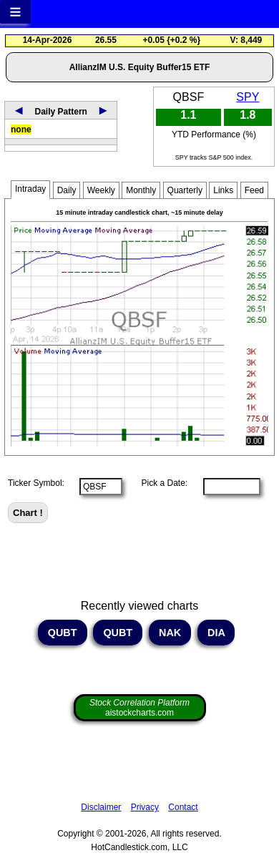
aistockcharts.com (139, 708)
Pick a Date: (160, 483)
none (21, 130)
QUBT (63, 633)
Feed (254, 190)
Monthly (141, 190)
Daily (67, 190)
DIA (216, 633)
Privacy (145, 807)
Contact (183, 807)
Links (223, 190)
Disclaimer (101, 807)
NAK (170, 633)
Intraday (30, 189)
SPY (248, 97)
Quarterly (185, 190)
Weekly (101, 190)
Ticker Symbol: (36, 483)
